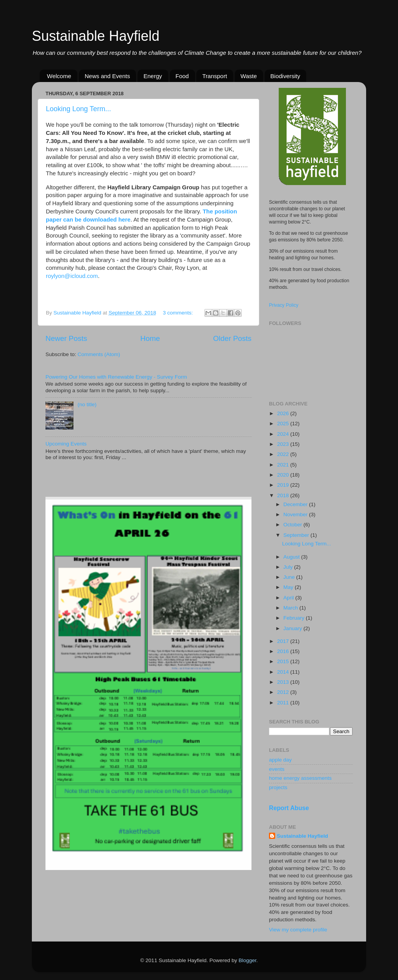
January (293, 628)
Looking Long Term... (79, 109)
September (297, 535)
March (291, 608)
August (292, 557)
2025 (284, 424)
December (296, 504)
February (295, 618)
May (289, 587)
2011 (284, 703)
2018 (284, 495)
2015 (284, 661)
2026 (284, 413)
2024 (284, 434)
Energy (153, 76)
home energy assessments (300, 778)
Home (150, 338)
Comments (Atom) (99, 354)
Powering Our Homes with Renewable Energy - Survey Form (116, 377)
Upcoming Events (66, 444)
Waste (249, 76)
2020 (284, 475)
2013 (284, 682)
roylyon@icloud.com (72, 276)
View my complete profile (298, 930)
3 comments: (179, 313)
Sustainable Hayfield (96, 36)
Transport (215, 76)
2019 (284, 485)
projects (278, 787)
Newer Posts (66, 338)
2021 (284, 465)
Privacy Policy (284, 305)
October (293, 525)
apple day (280, 760)
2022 (284, 454)
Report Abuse (289, 808)
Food (182, 76)
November (296, 514)
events (277, 769)
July (289, 567)
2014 (284, 672)
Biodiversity (285, 76)
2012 (284, 692)
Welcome (59, 76)
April (289, 598)
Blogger (248, 960)
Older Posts (232, 338)
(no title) (87, 404)
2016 (284, 651)
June (290, 577)
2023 (284, 444)
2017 (284, 641)
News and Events (107, 76)
